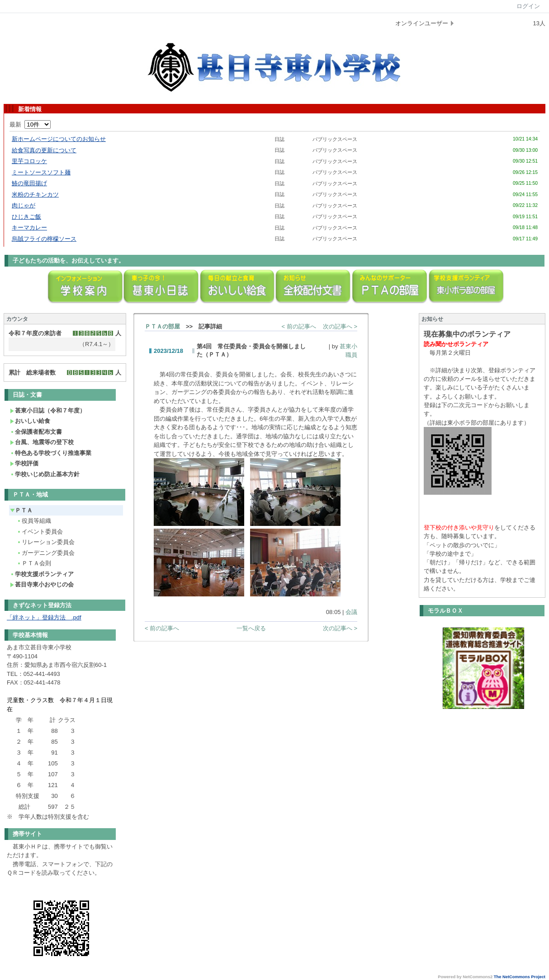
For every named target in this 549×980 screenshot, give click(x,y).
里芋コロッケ (29, 161)
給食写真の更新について (44, 150)
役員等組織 (34, 521)
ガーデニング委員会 (46, 553)
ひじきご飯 (26, 217)
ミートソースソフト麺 (41, 172)
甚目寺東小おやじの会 (42, 584)
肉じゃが (24, 205)
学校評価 (24, 463)
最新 (30, 124)
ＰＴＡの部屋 (162, 326)
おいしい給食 (30, 421)
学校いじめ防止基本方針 (45, 474)
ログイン (528, 6)
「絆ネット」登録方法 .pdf (44, 617)
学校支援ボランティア (42, 574)
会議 (351, 612)
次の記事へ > (340, 326)
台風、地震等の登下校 (42, 442)
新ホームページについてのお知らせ (59, 139)
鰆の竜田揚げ (29, 183)
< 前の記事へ (299, 326)
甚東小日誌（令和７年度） (48, 410)
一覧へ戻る (251, 628)
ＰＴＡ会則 (34, 563)
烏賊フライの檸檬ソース (44, 239)
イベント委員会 (40, 532)
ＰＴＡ (21, 510)
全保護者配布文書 (36, 432)
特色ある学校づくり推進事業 (51, 453)
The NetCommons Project (520, 977)
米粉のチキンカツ (35, 195)
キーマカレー (29, 227)
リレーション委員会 (46, 542)
